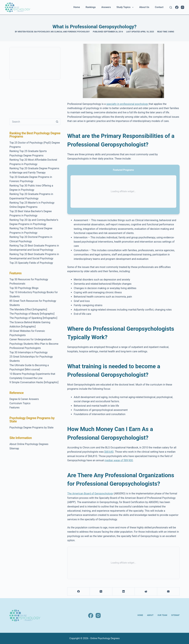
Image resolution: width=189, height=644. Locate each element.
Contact (159, 7)
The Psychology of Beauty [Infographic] (32, 314)
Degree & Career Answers (24, 399)
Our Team (162, 615)
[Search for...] (32, 122)
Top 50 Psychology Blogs (24, 288)
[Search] (171, 7)
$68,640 (109, 452)
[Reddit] (146, 592)
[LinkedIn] (124, 592)
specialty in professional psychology (128, 104)
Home (77, 7)
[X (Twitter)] (101, 592)
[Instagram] (183, 7)
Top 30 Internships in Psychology (28, 352)
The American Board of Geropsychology (90, 494)
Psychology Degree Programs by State (31, 428)
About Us (144, 7)
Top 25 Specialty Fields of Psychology (31, 263)
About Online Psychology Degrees (29, 444)
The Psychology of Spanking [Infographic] (33, 318)
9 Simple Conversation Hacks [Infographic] (34, 382)
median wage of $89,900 (119, 460)
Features (14, 408)
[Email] (168, 592)
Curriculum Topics (20, 403)
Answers (106, 7)
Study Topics (126, 7)
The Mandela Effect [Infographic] (28, 309)
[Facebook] (177, 7)
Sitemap (14, 448)
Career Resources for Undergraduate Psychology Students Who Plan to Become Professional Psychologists (34, 344)
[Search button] (57, 122)
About (150, 615)
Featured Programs (123, 170)
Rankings (91, 7)
